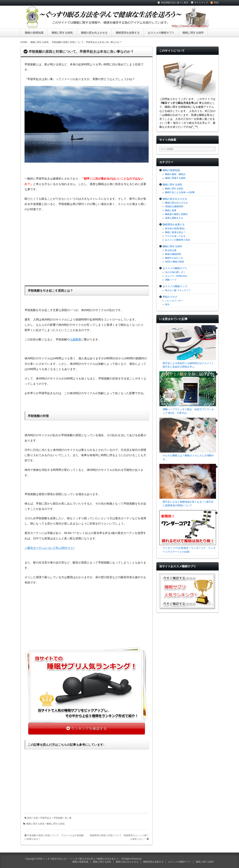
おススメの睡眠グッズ (175, 286)
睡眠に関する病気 (62, 33)
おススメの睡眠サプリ (161, 33)
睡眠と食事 (171, 210)
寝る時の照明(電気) (175, 229)
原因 (29, 818)
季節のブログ (170, 297)
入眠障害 (75, 340)
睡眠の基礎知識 (34, 33)
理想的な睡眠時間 (174, 206)
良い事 (68, 818)
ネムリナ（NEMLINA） (177, 276)
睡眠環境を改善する (128, 33)
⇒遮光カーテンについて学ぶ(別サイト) (50, 548)
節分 (167, 304)
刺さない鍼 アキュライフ (178, 290)
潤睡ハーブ (171, 280)
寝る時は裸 (171, 250)
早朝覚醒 (58, 818)
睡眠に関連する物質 (175, 178)
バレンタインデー (174, 301)
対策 (36, 818)
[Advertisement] (87, 248)
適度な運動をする (174, 218)
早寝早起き (46, 818)
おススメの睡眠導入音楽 (178, 240)
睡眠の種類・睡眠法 (175, 174)
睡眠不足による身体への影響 (180, 192)
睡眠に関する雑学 (193, 33)
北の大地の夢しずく (175, 272)
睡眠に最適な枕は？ (175, 232)
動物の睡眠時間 (173, 254)
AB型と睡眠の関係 (174, 262)
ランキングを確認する (89, 729)
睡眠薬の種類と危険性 (176, 214)
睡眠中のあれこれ (174, 258)
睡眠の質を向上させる (94, 33)
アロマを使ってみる (175, 236)
